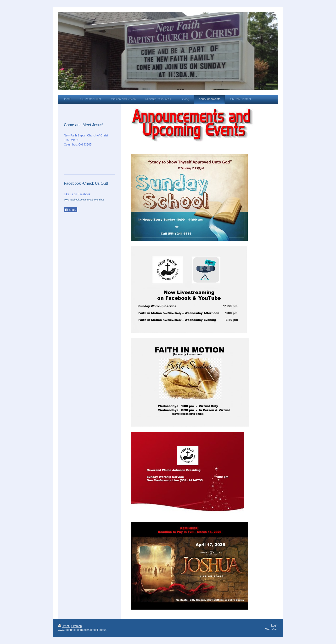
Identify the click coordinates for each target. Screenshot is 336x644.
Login (275, 626)
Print (64, 626)
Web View (272, 629)
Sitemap (77, 626)
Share (71, 210)
